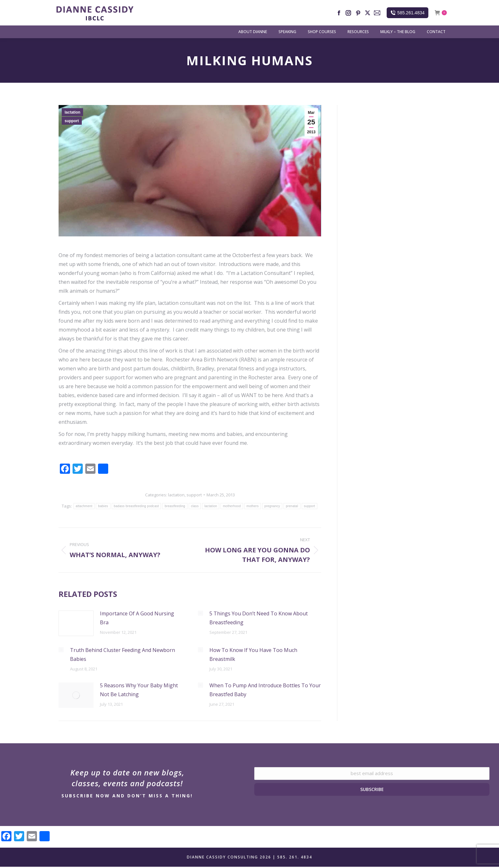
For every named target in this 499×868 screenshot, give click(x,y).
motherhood (232, 506)
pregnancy (272, 506)
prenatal (292, 506)
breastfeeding (175, 506)
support (72, 121)
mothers (253, 506)
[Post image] (76, 623)
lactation (72, 112)
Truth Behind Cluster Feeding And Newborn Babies (123, 654)
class (195, 506)
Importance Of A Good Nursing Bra (137, 618)
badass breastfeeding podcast (137, 506)
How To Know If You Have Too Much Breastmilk (253, 654)
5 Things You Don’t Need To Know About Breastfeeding (259, 618)
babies (103, 506)
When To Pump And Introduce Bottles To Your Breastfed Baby (265, 690)
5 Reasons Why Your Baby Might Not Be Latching (139, 690)
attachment (84, 506)
